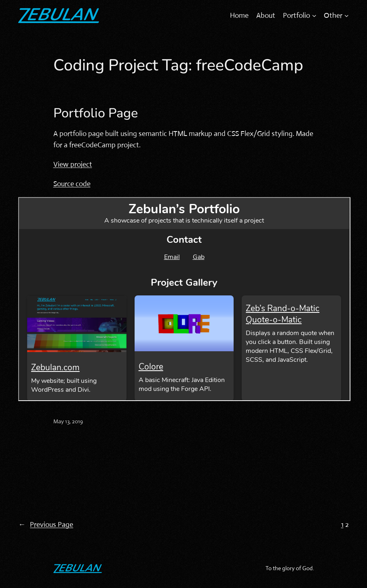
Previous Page (46, 525)
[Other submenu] (347, 16)
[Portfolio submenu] (314, 16)
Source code (72, 184)
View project (73, 164)
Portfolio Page (96, 113)
